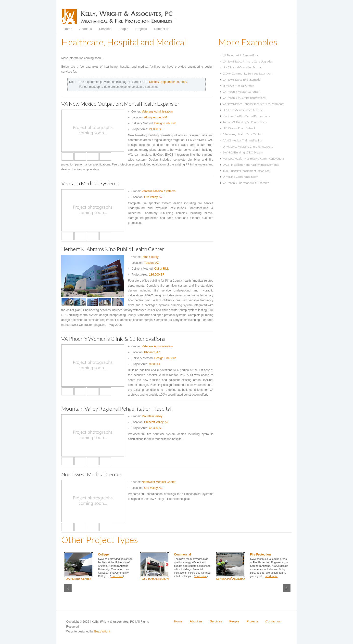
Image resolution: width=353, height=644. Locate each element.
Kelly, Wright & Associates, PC (118, 17)
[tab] (255, 55)
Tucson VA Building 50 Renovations (245, 122)
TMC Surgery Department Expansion (246, 171)
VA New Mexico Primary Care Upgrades (248, 61)
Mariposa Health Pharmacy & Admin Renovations (253, 158)
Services (105, 29)
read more (117, 576)
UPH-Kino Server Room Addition (243, 110)
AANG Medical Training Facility (242, 140)
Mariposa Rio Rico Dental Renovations (246, 116)
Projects (141, 29)
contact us (152, 87)
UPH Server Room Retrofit (239, 128)
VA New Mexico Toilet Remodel (242, 80)
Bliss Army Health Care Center (242, 134)
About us (86, 29)
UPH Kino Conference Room (240, 177)
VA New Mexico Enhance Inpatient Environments (253, 104)
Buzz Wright (102, 631)
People (123, 29)
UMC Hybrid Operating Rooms (242, 67)
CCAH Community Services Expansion (247, 73)
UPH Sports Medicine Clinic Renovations (248, 146)
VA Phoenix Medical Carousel (241, 92)
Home (68, 29)
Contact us (162, 29)
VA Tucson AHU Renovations (240, 55)
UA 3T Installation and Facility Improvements (251, 165)
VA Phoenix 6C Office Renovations (244, 98)
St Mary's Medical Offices (238, 86)
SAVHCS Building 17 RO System (243, 152)
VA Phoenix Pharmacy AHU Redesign (246, 183)
